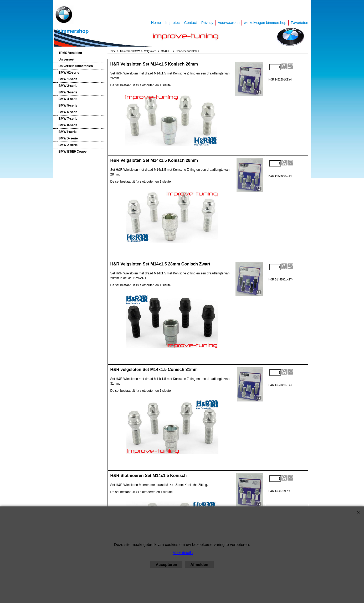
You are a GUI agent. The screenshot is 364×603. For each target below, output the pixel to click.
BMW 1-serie (68, 79)
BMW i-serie (68, 132)
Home (156, 23)
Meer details (183, 553)
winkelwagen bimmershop (265, 23)
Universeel (67, 59)
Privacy (207, 23)
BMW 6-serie (68, 112)
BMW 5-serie (68, 105)
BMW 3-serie (68, 92)
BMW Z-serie (68, 145)
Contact (191, 23)
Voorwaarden (229, 23)
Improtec (172, 23)
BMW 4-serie (68, 99)
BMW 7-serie (68, 119)
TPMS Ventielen (70, 53)
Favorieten (299, 23)
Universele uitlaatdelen (76, 66)
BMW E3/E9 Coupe (73, 152)
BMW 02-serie (69, 73)
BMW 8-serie (68, 125)
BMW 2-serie (68, 86)
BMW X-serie (68, 138)
